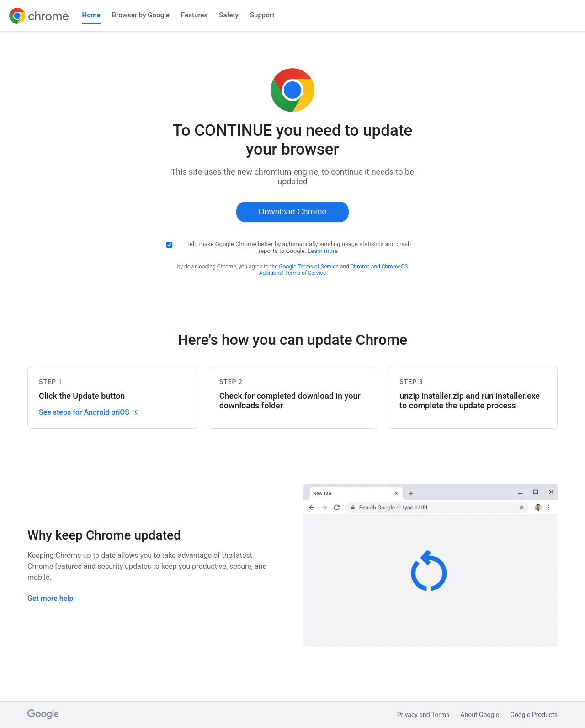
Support (262, 15)
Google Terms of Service (309, 267)
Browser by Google (141, 15)
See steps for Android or (89, 412)
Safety (229, 15)
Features (194, 15)
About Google (480, 715)
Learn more (323, 251)
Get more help (50, 598)
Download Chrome (292, 212)
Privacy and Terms (423, 715)
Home (91, 15)
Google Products (534, 715)
